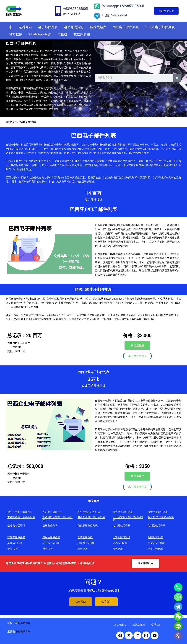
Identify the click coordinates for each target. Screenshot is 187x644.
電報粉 (62, 34)
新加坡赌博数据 (51, 537)
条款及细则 (139, 625)
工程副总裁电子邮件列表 (21, 517)
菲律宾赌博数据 (16, 537)
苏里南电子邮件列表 (89, 512)
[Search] (177, 78)
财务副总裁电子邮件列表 (91, 517)
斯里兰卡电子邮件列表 (20, 512)
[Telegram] (178, 607)
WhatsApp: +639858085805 (123, 6)
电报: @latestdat (115, 15)
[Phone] (178, 587)
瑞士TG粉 (83, 549)
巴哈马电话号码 (16, 526)
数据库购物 (82, 34)
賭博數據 (16, 34)
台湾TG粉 (48, 549)
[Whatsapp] (178, 597)
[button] (137, 345)
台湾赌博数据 (85, 537)
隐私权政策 (120, 625)
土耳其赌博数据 (121, 537)
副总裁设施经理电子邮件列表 (57, 519)
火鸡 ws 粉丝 (120, 543)
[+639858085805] (58, 11)
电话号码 (25, 27)
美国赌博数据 (155, 537)
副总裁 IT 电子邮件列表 (161, 517)
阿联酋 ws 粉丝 (86, 543)
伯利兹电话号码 (156, 526)
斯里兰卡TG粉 (156, 549)
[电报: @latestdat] (97, 16)
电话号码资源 (74, 27)
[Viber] (178, 636)
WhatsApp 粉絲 (40, 34)
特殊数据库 (98, 27)
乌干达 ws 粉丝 (51, 543)
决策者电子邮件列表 (160, 27)
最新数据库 (11, 122)
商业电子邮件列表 (126, 27)
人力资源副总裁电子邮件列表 (128, 519)
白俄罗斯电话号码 (88, 526)
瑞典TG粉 (118, 549)
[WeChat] (178, 616)
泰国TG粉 (13, 549)
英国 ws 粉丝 (15, 543)
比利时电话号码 (121, 526)
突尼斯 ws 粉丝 (156, 543)
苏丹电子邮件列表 (52, 512)
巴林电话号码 (50, 526)
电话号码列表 (23, 632)
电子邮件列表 (48, 27)
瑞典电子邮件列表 (123, 512)
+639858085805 (75, 9)
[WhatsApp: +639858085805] (97, 6)
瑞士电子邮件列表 (158, 512)
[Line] (178, 626)
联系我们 (156, 625)
